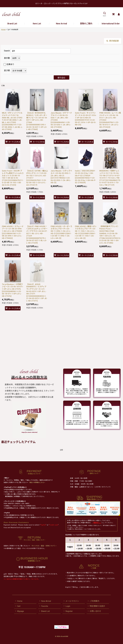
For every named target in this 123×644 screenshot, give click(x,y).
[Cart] (113, 14)
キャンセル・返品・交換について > (44, 546)
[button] (104, 14)
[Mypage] (119, 14)
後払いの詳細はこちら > (37, 482)
